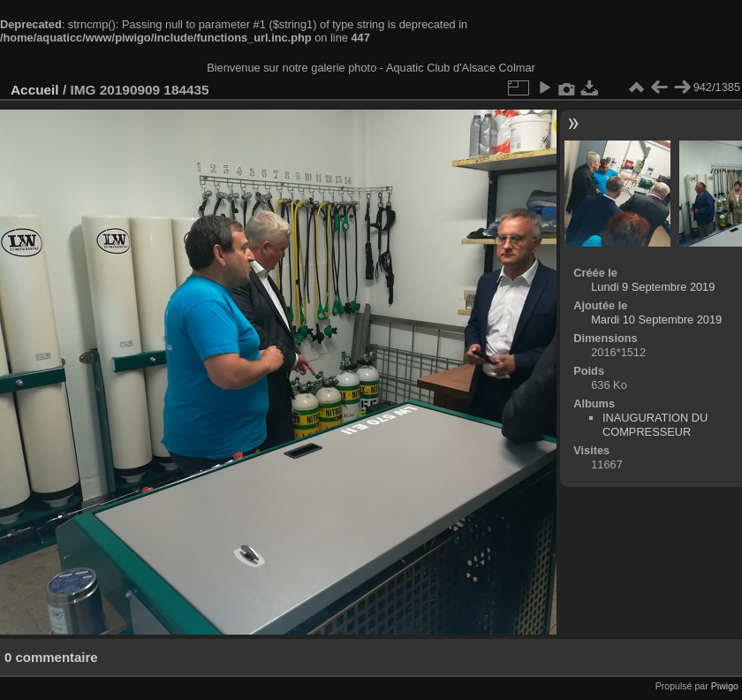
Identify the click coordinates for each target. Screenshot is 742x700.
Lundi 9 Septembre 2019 (653, 287)
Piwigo (725, 686)
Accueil (35, 90)
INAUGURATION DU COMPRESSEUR (655, 425)
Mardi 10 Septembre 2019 (656, 320)
